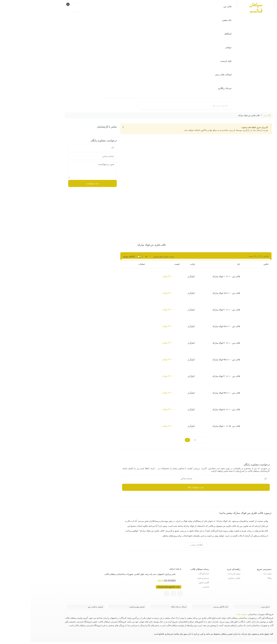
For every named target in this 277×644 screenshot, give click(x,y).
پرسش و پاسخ (173, 580)
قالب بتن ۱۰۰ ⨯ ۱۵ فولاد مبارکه (196, 293)
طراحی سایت (237, 638)
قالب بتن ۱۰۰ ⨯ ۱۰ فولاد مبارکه (196, 276)
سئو (227, 638)
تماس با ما (237, 575)
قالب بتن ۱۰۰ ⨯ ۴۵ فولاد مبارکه (196, 394)
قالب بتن (237, 115)
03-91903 (139, 583)
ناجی (216, 638)
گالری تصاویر (173, 584)
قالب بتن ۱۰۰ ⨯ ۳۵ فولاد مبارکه (196, 360)
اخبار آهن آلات (173, 575)
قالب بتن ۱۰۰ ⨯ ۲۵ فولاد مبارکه (196, 327)
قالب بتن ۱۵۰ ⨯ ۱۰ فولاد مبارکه (196, 428)
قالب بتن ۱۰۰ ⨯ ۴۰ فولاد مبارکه (196, 377)
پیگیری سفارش (204, 580)
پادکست (175, 588)
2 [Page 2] (164, 441)
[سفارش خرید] (130, 256)
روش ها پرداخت (203, 575)
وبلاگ (239, 580)
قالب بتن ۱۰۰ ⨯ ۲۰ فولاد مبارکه (196, 310)
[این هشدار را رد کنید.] (93, 128)
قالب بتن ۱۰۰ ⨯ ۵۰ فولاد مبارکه (196, 411)
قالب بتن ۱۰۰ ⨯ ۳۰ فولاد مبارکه (196, 344)
